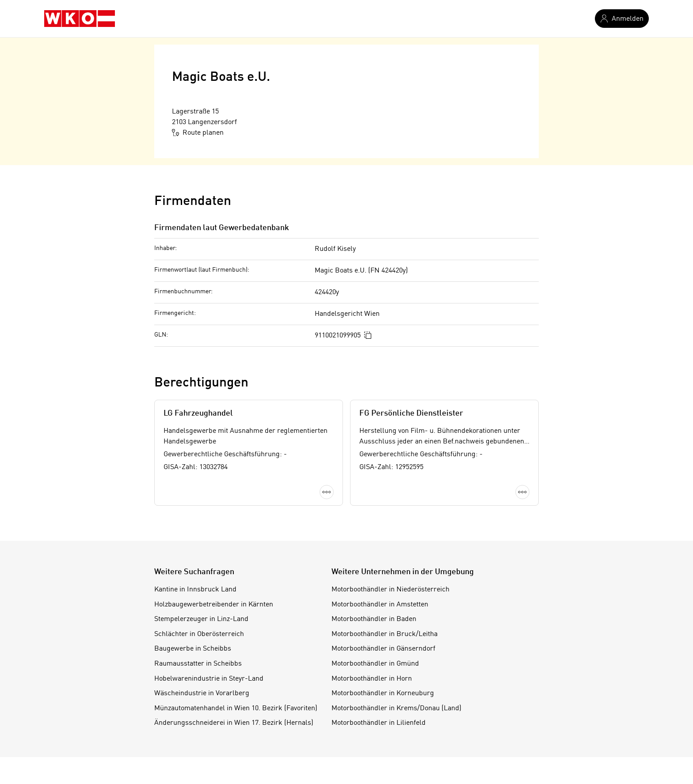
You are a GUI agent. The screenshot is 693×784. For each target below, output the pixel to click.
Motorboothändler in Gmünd (375, 664)
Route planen (198, 133)
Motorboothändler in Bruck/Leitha (385, 634)
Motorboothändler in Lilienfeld (379, 723)
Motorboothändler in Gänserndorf (383, 649)
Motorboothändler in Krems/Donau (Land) (396, 708)
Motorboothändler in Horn (372, 679)
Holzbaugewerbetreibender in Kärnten (214, 605)
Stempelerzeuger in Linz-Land (201, 619)
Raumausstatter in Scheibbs (198, 664)
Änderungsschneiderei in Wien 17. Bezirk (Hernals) (234, 723)
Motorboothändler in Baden (374, 619)
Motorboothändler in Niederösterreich (390, 590)
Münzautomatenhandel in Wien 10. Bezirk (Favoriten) (236, 708)
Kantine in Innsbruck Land (195, 590)
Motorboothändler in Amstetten (380, 605)
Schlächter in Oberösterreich (199, 634)
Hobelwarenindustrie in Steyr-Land (209, 679)
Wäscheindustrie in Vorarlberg (202, 693)
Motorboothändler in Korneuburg (383, 693)
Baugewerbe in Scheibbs (193, 649)
